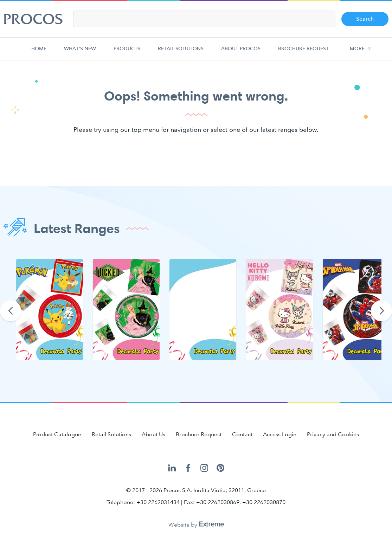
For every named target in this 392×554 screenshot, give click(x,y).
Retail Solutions (181, 53)
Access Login (280, 434)
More (357, 49)
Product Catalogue (57, 434)
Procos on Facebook (188, 468)
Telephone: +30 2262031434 (143, 502)
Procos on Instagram (204, 468)
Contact (242, 434)
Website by (196, 525)
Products (127, 53)
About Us (153, 434)
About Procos (241, 53)
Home (40, 53)
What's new (80, 53)
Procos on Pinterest (220, 468)
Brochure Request (303, 53)
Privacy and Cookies (333, 434)
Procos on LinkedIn (172, 468)
